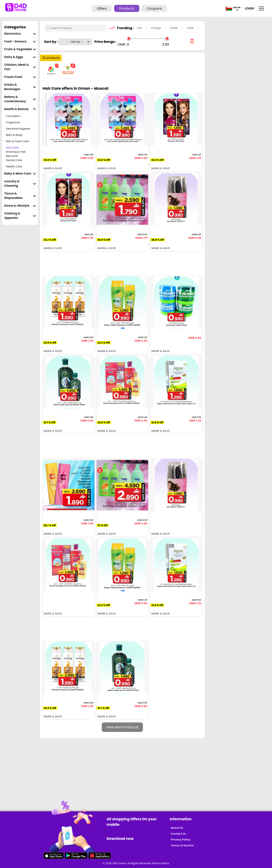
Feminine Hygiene (18, 129)
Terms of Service (182, 845)
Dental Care (14, 160)
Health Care (14, 166)
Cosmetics (13, 116)
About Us (177, 828)
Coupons (154, 9)
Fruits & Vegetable (20, 49)
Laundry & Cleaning (20, 184)
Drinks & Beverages (20, 87)
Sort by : (51, 42)
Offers (102, 9)
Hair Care (12, 148)
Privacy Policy (180, 840)
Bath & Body (14, 135)
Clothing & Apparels (20, 216)
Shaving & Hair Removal (16, 154)
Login (249, 8)
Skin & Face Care (17, 141)
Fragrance (13, 122)
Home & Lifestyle (20, 206)
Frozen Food (20, 77)
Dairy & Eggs (20, 57)
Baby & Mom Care (20, 174)
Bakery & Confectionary (20, 99)
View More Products (122, 727)
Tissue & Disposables (20, 196)
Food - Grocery (20, 41)
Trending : (124, 28)
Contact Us (178, 834)
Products (127, 9)
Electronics (20, 34)
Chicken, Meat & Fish (20, 67)
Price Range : (105, 42)
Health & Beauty (20, 109)
